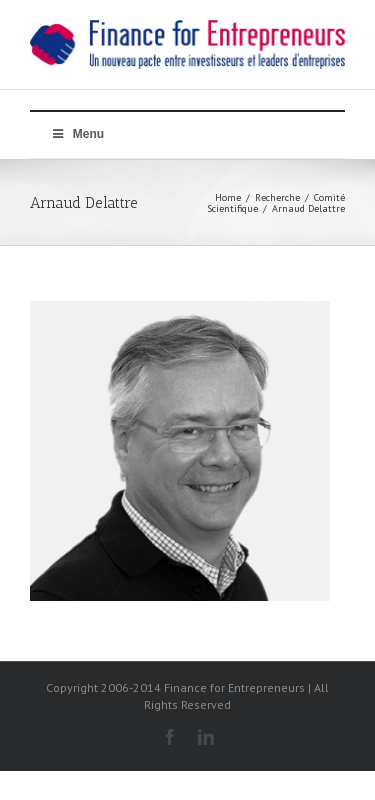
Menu (77, 134)
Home (228, 197)
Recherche (277, 197)
